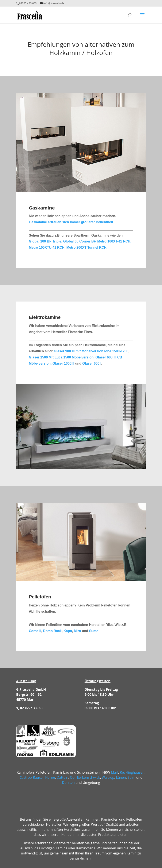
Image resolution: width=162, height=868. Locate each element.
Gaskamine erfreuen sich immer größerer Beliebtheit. (72, 222)
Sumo (94, 631)
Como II (35, 631)
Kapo (68, 631)
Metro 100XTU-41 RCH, (48, 247)
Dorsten (68, 783)
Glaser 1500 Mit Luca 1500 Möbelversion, (62, 357)
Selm (132, 777)
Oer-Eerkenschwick (85, 777)
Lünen (121, 777)
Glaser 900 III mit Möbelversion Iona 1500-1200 (91, 351)
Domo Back (52, 631)
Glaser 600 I (92, 363)
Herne (50, 777)
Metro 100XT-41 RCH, (114, 241)
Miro (77, 631)
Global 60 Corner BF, (80, 241)
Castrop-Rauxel (32, 777)
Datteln (63, 777)
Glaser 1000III (63, 363)
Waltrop (108, 777)
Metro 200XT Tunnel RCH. (87, 247)
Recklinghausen (132, 772)
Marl (115, 772)
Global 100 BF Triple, (46, 241)
